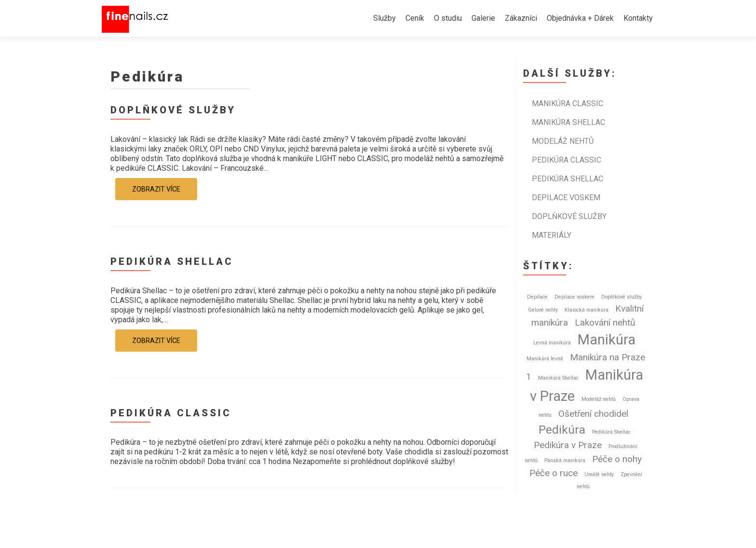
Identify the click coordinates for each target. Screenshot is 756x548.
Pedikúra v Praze (568, 445)
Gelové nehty (543, 310)
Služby (385, 18)
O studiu (448, 18)
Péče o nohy (617, 459)
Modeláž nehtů (563, 141)
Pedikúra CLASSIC (171, 413)
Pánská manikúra (565, 460)
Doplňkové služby (173, 110)
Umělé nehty (599, 474)
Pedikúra (562, 430)
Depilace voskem (566, 198)
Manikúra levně (545, 359)
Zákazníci (521, 18)
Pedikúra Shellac (611, 432)
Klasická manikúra (587, 310)
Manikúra (607, 340)
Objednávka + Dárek (580, 18)
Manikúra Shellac (558, 378)
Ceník (415, 18)
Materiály (552, 235)
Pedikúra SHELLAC (172, 261)
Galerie (483, 18)
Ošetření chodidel (593, 414)
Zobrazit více (156, 189)
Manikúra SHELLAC (568, 122)
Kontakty (638, 18)
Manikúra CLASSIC (567, 103)
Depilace (537, 297)
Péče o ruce (553, 473)
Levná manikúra (552, 343)
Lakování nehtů (605, 322)
